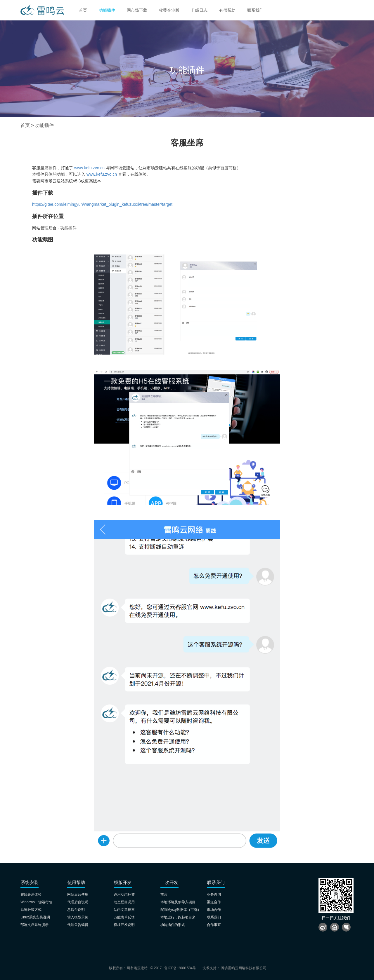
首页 (83, 10)
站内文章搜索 (124, 910)
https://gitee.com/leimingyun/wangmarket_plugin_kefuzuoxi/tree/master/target (102, 204)
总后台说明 (76, 910)
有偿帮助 (227, 10)
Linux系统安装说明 (35, 917)
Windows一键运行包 (36, 902)
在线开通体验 (31, 894)
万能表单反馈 (124, 917)
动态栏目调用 (124, 902)
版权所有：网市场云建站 (128, 968)
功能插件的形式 (173, 925)
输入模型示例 (78, 917)
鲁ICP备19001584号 (180, 968)
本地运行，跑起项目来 (178, 917)
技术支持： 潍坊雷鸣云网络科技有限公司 (234, 968)
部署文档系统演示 (34, 925)
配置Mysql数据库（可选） (181, 910)
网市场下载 (137, 10)
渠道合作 (214, 902)
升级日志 (199, 10)
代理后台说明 (78, 902)
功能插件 (107, 10)
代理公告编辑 (78, 925)
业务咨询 (214, 894)
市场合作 (214, 910)
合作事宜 (214, 925)
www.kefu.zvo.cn (89, 168)
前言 (164, 894)
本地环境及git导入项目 (178, 902)
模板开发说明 (124, 925)
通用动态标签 (124, 894)
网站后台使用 (78, 894)
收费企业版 (169, 10)
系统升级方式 (31, 910)
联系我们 (255, 10)
